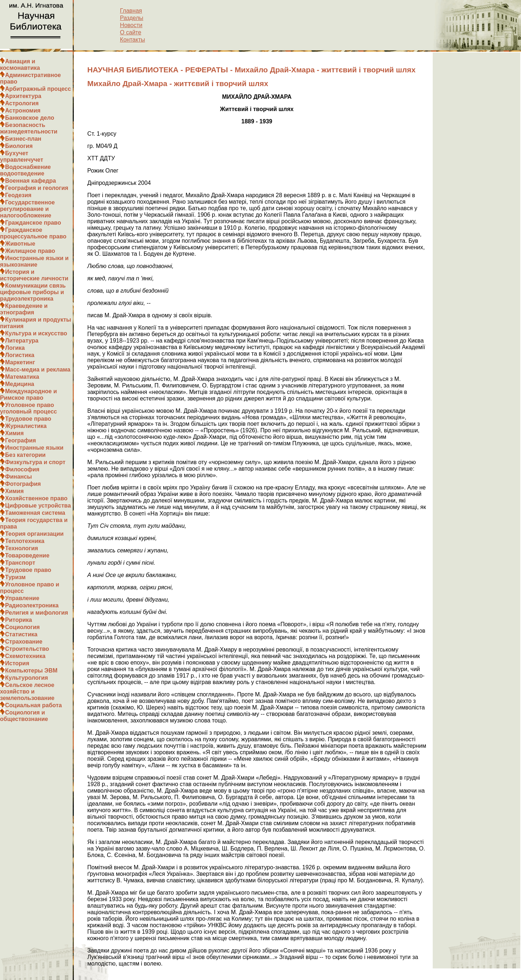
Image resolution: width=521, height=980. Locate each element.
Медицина (20, 384)
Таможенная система (35, 513)
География (20, 440)
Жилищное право (30, 251)
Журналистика (26, 426)
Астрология (22, 103)
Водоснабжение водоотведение (25, 170)
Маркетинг (20, 362)
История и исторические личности (34, 275)
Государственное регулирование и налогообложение (27, 209)
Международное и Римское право (28, 394)
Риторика (18, 620)
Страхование (24, 642)
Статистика (21, 634)
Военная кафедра (31, 181)
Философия (22, 469)
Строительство (27, 649)
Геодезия (18, 195)
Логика (15, 348)
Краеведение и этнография (24, 309)
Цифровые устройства (38, 506)
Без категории (25, 455)
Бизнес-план (23, 139)
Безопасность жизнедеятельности (29, 128)
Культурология (27, 678)
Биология (19, 146)
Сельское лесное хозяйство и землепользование (27, 691)
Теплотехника (25, 541)
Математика (22, 377)
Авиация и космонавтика (20, 65)
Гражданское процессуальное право (33, 233)
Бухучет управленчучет (22, 156)
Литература (22, 341)
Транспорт (20, 563)
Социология (22, 627)
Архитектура (23, 96)
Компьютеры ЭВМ (31, 671)
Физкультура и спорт (35, 462)
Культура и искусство (36, 333)
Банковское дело (30, 118)
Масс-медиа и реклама (38, 370)
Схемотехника (25, 656)
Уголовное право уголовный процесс (28, 408)
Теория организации (34, 534)
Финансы (18, 477)
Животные (20, 244)
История (17, 663)
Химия (14, 433)
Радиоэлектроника (32, 605)
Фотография (23, 484)
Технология (22, 548)
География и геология (37, 188)
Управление (22, 598)
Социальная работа (33, 705)
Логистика (20, 355)
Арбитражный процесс (38, 89)
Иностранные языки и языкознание (34, 261)
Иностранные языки (34, 448)
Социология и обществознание (24, 716)
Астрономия (23, 111)
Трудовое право (28, 419)
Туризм (15, 577)
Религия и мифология (37, 613)
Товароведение (27, 555)
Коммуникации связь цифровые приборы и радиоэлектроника (33, 292)
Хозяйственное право (36, 498)
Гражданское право (33, 223)
